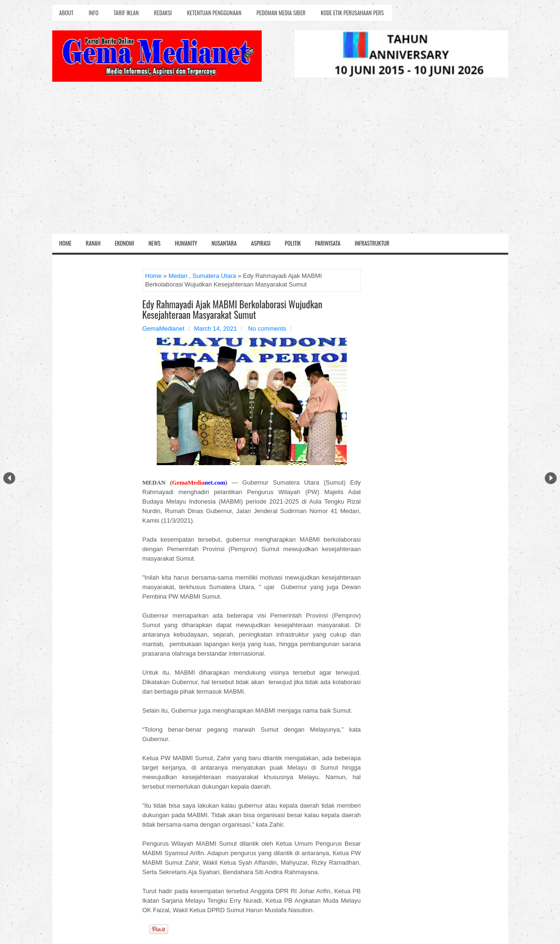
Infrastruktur (372, 243)
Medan (178, 276)
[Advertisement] (280, 162)
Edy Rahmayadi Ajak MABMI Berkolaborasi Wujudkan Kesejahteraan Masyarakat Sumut (233, 309)
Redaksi (163, 13)
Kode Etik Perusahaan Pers (352, 13)
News (154, 243)
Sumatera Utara (214, 276)
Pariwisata (327, 243)
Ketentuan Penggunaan (214, 13)
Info (94, 13)
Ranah (93, 243)
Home (66, 243)
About (66, 13)
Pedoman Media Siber (281, 13)
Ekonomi (125, 243)
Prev (9, 478)
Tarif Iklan (126, 13)
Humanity (186, 243)
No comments (267, 329)
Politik (293, 243)
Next (551, 478)
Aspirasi (261, 243)
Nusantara (224, 243)
